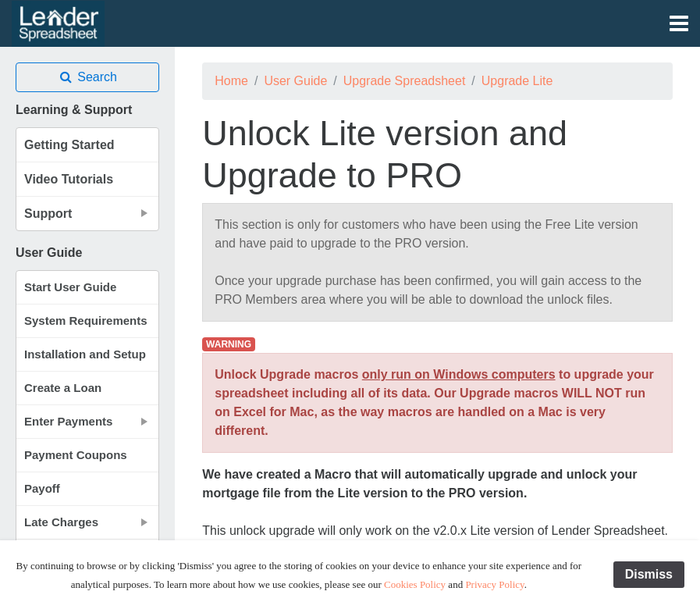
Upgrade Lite (517, 81)
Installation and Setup (85, 354)
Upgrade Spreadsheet (405, 81)
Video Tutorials (69, 179)
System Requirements (86, 321)
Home (231, 81)
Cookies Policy (415, 584)
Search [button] (87, 77)
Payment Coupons (76, 455)
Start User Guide (70, 287)
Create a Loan (63, 388)
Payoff (42, 488)
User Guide (295, 81)
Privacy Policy (494, 584)
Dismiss (649, 574)
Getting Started (69, 145)
